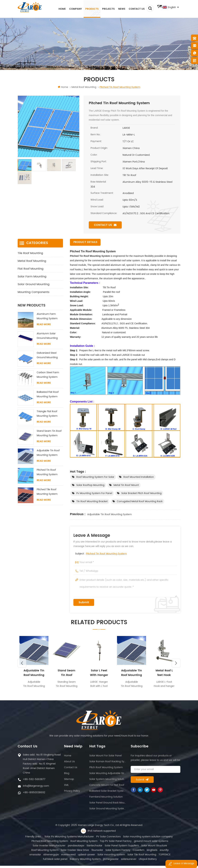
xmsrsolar (170, 852)
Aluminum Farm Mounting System (47, 316)
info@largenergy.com (36, 788)
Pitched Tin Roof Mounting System (106, 554)
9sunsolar (90, 852)
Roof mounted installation (139, 477)
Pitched (75, 256)
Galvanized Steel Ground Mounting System (47, 356)
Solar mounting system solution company (148, 839)
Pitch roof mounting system (106, 770)
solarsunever (115, 861)
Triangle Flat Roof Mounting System (47, 414)
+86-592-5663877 (34, 782)
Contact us (133, 9)
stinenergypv (31, 857)
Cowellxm (132, 852)
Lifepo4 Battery (134, 861)
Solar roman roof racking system (108, 764)
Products (88, 9)
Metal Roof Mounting (32, 261)
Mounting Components (33, 292)
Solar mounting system (91, 857)
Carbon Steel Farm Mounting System (48, 375)
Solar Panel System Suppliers (122, 848)
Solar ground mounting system (108, 811)
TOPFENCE (144, 857)
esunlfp (157, 852)
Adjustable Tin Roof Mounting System (109, 515)
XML (66, 787)
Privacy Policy (72, 793)
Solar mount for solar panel (105, 758)
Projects (104, 9)
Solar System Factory (111, 852)
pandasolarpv (76, 848)
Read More (44, 325)
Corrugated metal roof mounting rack (140, 502)
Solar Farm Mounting (32, 277)
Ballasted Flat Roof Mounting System (48, 394)
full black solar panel (165, 857)
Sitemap (69, 781)
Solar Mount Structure (154, 848)
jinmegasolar (98, 861)
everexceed (48, 857)
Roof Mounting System (84, 843)
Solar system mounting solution (108, 781)
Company (72, 9)
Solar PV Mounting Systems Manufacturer (69, 839)
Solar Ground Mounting (34, 284)
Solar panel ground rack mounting (108, 805)
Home (58, 9)
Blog (67, 776)
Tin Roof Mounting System (95, 256)
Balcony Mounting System (72, 861)
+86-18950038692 (34, 795)
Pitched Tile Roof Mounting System (47, 492)
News (118, 9)
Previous (22, 665)
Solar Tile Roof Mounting (121, 857)
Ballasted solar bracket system (108, 793)
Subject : (101, 554)
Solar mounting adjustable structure (108, 776)
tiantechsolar (94, 848)
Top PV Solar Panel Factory (116, 843)
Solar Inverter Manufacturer (49, 848)
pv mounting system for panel (94, 493)
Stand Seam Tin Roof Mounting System (49, 433)
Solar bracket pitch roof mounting (141, 493)
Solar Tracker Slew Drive (68, 852)
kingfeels (145, 852)
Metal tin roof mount (126, 485)
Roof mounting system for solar (95, 477)
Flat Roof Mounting (31, 269)
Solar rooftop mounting (90, 485)
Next (176, 665)
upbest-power (66, 857)
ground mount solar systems (151, 843)
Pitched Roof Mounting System (50, 843)
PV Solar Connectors (108, 839)
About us (69, 764)
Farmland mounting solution (106, 799)
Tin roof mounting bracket (92, 502)
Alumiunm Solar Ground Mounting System (47, 336)
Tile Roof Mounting (30, 253)
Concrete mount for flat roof (107, 787)
